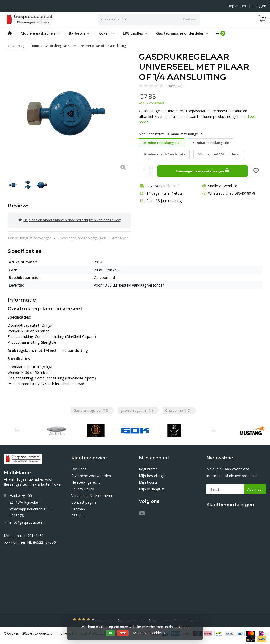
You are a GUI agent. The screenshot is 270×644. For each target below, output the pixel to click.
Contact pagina (84, 500)
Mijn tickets (148, 481)
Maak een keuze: (171, 134)
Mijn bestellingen (153, 474)
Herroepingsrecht (86, 481)
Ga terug (15, 46)
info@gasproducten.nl (27, 520)
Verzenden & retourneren (92, 494)
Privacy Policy (83, 487)
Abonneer (255, 488)
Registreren (237, 6)
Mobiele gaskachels (40, 33)
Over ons (79, 467)
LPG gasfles (135, 33)
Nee (123, 633)
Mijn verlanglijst (152, 487)
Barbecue (79, 33)
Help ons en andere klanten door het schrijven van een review (70, 219)
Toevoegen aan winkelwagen (202, 170)
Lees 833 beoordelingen (179, 619)
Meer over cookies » (150, 633)
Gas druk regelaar (91, 409)
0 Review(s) (175, 86)
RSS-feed (79, 514)
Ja (110, 633)
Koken (106, 33)
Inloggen (260, 6)
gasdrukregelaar (137, 409)
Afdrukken (120, 236)
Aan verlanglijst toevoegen (30, 236)
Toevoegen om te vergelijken (82, 236)
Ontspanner (178, 409)
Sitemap (78, 507)
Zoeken (189, 19)
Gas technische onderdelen (182, 33)
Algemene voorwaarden (91, 474)
